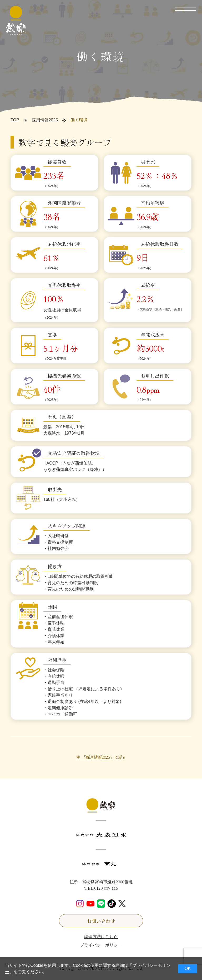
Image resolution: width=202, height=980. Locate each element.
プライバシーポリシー (101, 945)
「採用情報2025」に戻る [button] (104, 757)
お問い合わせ (101, 921)
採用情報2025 (45, 120)
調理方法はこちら (101, 937)
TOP (15, 120)
